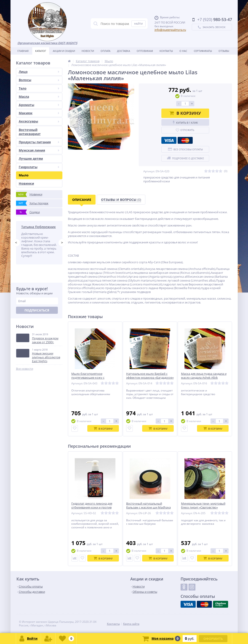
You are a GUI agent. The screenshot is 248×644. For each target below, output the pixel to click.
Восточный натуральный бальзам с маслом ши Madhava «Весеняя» (148, 507)
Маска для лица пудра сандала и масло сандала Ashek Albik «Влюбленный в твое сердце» (204, 378)
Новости (88, 51)
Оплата (105, 51)
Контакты (166, 51)
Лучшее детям (31, 158)
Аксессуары (39, 121)
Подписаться (37, 310)
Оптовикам (145, 51)
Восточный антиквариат (30, 132)
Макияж (39, 113)
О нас (183, 51)
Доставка (124, 51)
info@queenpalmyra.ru (170, 30)
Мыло (24, 175)
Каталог (41, 51)
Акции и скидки (64, 51)
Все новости (25, 369)
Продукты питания (39, 142)
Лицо (39, 72)
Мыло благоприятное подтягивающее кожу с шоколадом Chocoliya (88, 378)
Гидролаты (39, 167)
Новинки (26, 183)
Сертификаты (203, 51)
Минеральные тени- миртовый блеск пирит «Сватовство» (203, 506)
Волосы (39, 80)
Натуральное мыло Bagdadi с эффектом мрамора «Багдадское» (150, 376)
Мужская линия (39, 150)
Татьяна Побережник (39, 227)
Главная (23, 51)
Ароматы (39, 105)
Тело (39, 88)
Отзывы (224, 51)
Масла (39, 97)
